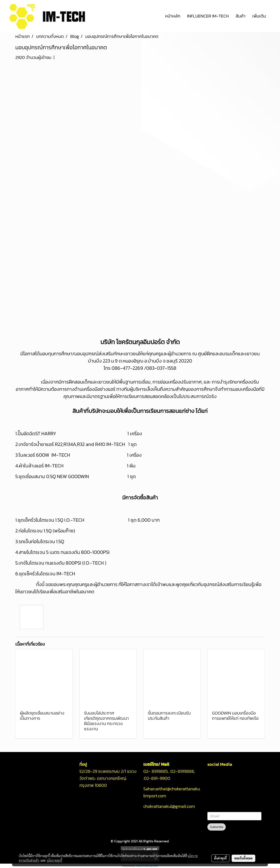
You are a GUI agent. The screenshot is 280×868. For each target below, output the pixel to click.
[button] (273, 16)
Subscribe (217, 827)
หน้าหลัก (173, 16)
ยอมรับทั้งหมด (243, 858)
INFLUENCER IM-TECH (208, 16)
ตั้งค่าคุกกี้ (220, 858)
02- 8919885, (156, 771)
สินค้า (241, 16)
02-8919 (182, 771)
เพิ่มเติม (259, 16)
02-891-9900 (158, 778)
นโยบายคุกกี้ (54, 860)
